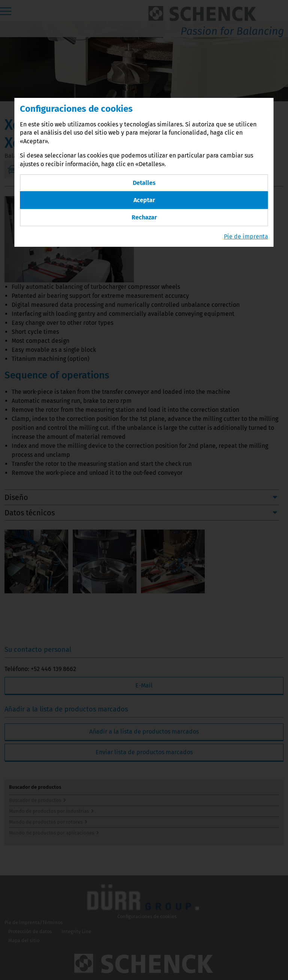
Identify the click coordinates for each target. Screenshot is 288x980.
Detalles (144, 183)
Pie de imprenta (246, 236)
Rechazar (144, 217)
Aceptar (144, 200)
